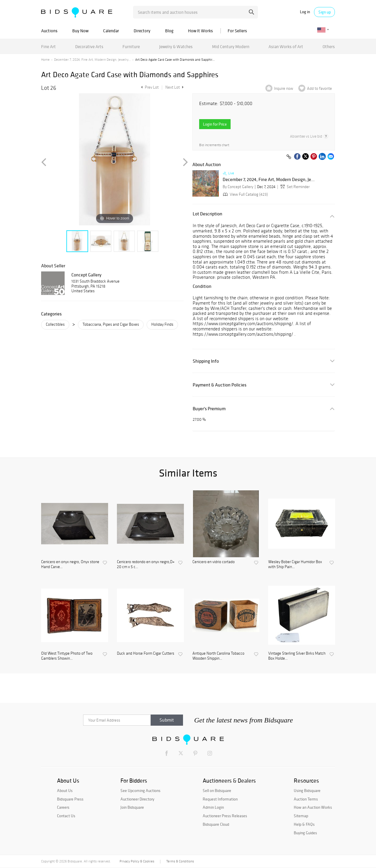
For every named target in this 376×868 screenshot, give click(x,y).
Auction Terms (306, 799)
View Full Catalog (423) (245, 194)
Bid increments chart (214, 145)
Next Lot (174, 87)
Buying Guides (305, 833)
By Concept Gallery (238, 187)
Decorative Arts (89, 47)
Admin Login (213, 807)
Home (45, 60)
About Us (65, 791)
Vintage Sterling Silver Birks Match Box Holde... (297, 656)
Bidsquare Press (70, 799)
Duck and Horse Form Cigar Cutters (146, 653)
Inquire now (284, 88)
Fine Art (48, 47)
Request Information (220, 799)
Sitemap (301, 816)
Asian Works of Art (286, 47)
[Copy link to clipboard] (289, 157)
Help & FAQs (304, 824)
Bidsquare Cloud (216, 824)
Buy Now (80, 31)
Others (329, 47)
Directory (142, 31)
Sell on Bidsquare (217, 791)
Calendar (111, 31)
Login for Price (215, 124)
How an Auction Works (313, 807)
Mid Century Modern (231, 47)
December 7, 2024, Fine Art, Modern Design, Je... (269, 180)
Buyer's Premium (209, 409)
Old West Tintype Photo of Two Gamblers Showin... (67, 656)
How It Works (200, 31)
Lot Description (208, 214)
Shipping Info (206, 361)
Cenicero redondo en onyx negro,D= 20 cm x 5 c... (146, 564)
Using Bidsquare (307, 791)
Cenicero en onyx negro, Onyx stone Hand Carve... (70, 564)
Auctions (49, 31)
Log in (305, 12)
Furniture (131, 47)
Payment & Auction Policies (220, 385)
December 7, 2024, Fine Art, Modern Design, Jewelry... (92, 60)
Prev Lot (149, 87)
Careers (63, 807)
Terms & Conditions (180, 861)
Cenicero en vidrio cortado (214, 562)
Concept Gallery (86, 275)
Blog (169, 31)
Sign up (325, 12)
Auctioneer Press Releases (225, 816)
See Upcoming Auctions (140, 791)
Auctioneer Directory (137, 799)
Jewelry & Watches (176, 47)
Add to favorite (319, 88)
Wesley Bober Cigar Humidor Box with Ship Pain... (295, 564)
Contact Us (66, 816)
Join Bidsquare (132, 807)
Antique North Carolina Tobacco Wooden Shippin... (218, 656)
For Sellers (237, 31)
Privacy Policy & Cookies (137, 861)
